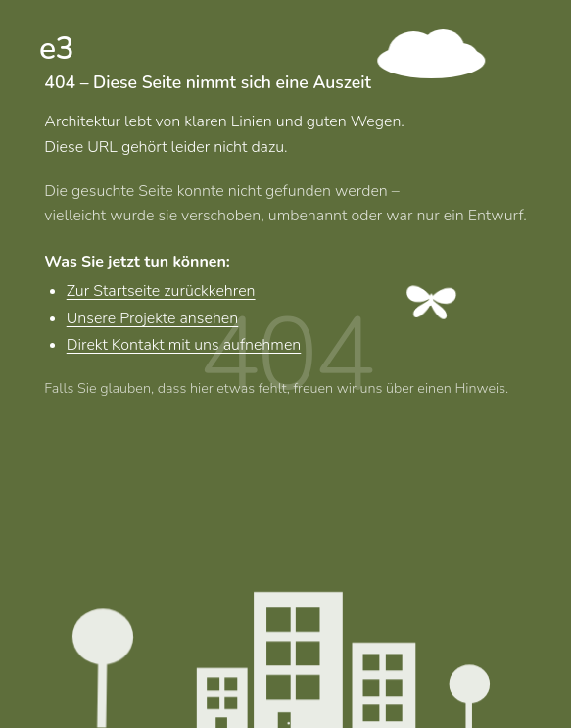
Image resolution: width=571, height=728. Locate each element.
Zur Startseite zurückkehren (161, 292)
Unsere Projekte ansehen (153, 318)
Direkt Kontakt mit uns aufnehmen (184, 346)
